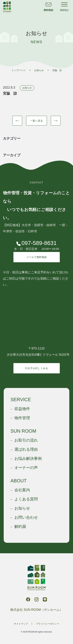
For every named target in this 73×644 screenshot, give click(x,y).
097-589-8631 (36, 243)
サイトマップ (21, 624)
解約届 (20, 526)
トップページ (18, 70)
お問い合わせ (26, 517)
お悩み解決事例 (28, 458)
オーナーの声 (26, 468)
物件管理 (22, 418)
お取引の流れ (26, 440)
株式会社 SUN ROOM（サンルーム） (7, 7)
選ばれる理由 (26, 449)
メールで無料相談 (37, 257)
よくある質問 (26, 499)
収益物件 (22, 409)
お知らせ (39, 70)
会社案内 (22, 490)
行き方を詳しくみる (36, 368)
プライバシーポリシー (47, 624)
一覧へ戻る (36, 121)
